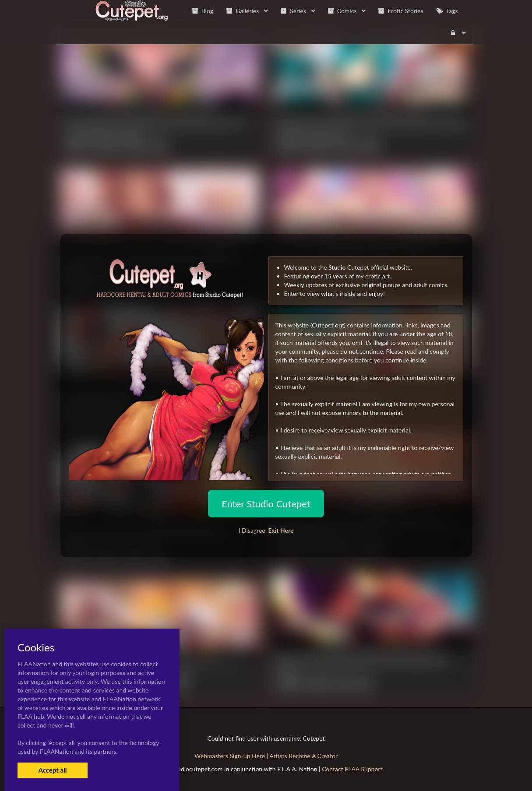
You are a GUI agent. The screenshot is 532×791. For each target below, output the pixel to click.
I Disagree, (266, 530)
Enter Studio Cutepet (266, 504)
